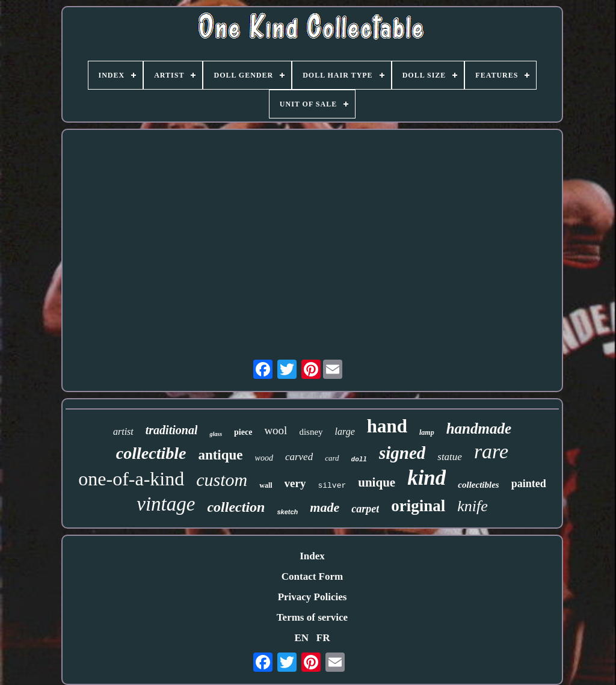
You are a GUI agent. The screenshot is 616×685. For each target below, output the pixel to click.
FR (323, 638)
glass (216, 434)
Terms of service (312, 617)
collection (236, 507)
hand (387, 426)
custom (222, 480)
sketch (287, 512)
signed (402, 453)
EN (301, 638)
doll (359, 459)
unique (377, 482)
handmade (479, 429)
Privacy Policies (313, 597)
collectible (151, 453)
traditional (172, 430)
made (325, 507)
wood (264, 458)
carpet (365, 509)
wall (266, 485)
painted (529, 484)
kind (427, 478)
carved (299, 457)
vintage (166, 504)
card (332, 458)
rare (491, 451)
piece (243, 432)
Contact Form (312, 576)
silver (332, 486)
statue (450, 457)
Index (312, 556)
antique (220, 455)
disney (311, 432)
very (295, 483)
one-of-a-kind (131, 479)
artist (123, 432)
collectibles (478, 485)
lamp (427, 432)
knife (473, 506)
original (418, 506)
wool (276, 430)
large (345, 432)
